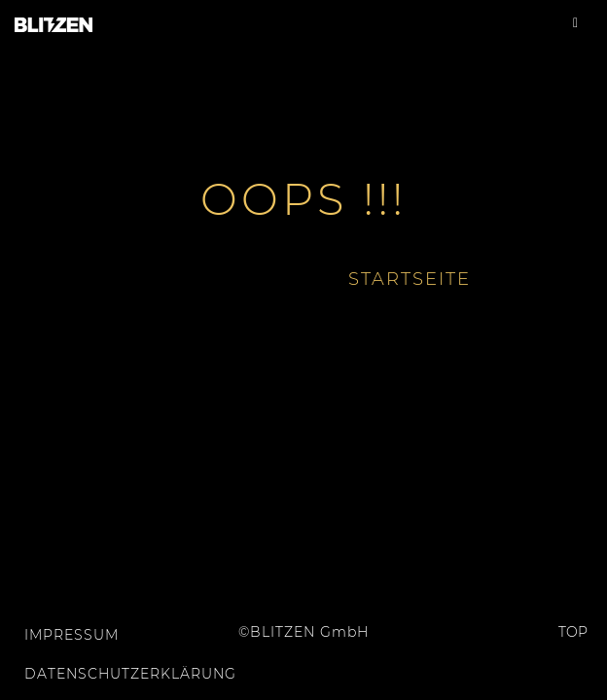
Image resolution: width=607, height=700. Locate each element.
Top (557, 632)
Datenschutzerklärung (108, 674)
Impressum (71, 635)
